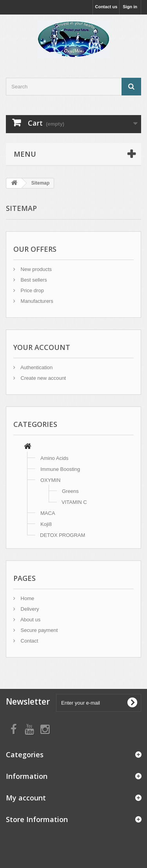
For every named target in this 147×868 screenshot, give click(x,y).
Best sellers (33, 280)
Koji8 (46, 524)
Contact (29, 641)
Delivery (29, 609)
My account (26, 798)
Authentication (36, 367)
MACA (48, 513)
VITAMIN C (74, 502)
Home (27, 598)
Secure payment (38, 630)
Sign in (130, 7)
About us (30, 620)
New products (35, 269)
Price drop (32, 290)
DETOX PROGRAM (63, 535)
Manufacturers (36, 301)
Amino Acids (54, 458)
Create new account (43, 378)
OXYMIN (50, 480)
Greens (70, 491)
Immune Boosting (60, 469)
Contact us (106, 7)
